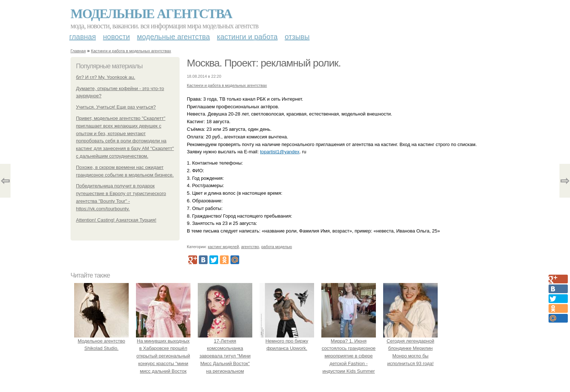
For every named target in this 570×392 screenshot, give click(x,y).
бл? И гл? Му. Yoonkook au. (106, 77)
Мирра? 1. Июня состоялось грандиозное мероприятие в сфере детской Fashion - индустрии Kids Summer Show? (349, 356)
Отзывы (297, 37)
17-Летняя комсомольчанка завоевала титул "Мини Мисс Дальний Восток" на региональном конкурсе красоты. (225, 356)
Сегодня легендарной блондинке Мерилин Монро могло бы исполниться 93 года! (410, 348)
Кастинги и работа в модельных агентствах (131, 51)
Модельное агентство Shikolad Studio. (101, 341)
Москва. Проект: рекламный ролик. (264, 63)
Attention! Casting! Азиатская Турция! (116, 220)
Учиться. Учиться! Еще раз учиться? (116, 107)
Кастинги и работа (247, 37)
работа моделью (277, 247)
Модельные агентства (151, 14)
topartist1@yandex (280, 152)
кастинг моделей (223, 247)
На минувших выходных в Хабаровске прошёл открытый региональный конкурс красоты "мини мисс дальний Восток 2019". (163, 356)
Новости (116, 37)
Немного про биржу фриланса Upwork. (287, 341)
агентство (250, 247)
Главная (83, 37)
